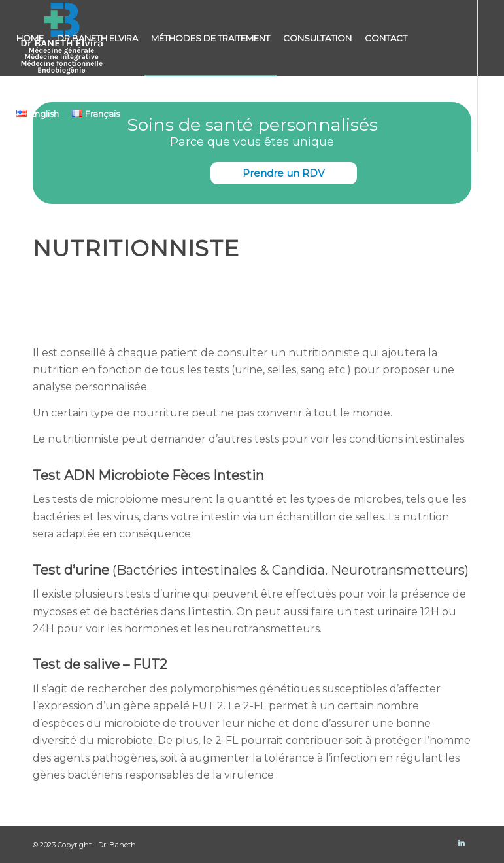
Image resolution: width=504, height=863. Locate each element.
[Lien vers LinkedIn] (14, 189)
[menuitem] (30, 38)
